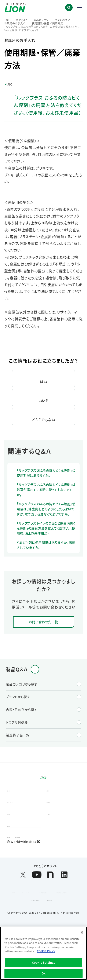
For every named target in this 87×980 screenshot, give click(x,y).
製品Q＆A (22, 20)
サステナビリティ (19, 821)
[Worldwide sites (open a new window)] (43, 877)
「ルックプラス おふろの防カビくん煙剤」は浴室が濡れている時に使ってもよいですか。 (46, 490)
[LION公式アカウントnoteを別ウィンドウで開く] (50, 909)
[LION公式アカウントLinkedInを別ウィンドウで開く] (64, 909)
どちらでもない (44, 420)
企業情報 (14, 838)
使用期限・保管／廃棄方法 (48, 23)
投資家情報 (54, 821)
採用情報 (14, 854)
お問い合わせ (35, 868)
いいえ (43, 401)
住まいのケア (62, 20)
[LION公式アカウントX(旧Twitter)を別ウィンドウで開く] (23, 909)
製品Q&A (14, 868)
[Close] (82, 932)
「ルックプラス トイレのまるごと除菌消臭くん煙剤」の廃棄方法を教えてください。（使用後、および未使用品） (46, 528)
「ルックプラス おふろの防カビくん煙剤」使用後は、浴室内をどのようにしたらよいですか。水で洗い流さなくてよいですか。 (46, 509)
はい (43, 382)
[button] (69, 8)
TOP (7, 20)
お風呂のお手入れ (15, 23)
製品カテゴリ (41, 20)
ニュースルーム (57, 838)
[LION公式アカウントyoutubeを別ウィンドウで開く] (37, 909)
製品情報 (14, 804)
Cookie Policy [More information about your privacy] (46, 951)
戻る (10, 84)
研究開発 (52, 804)
